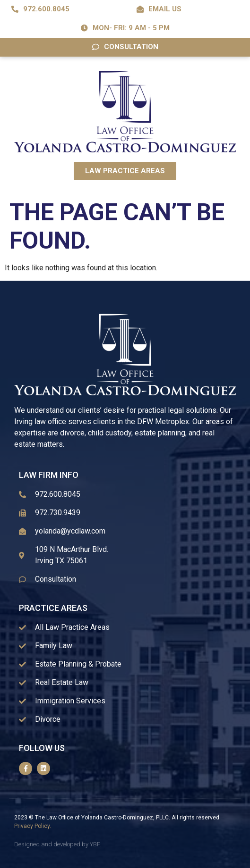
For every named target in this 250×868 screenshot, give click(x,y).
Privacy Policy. (33, 826)
